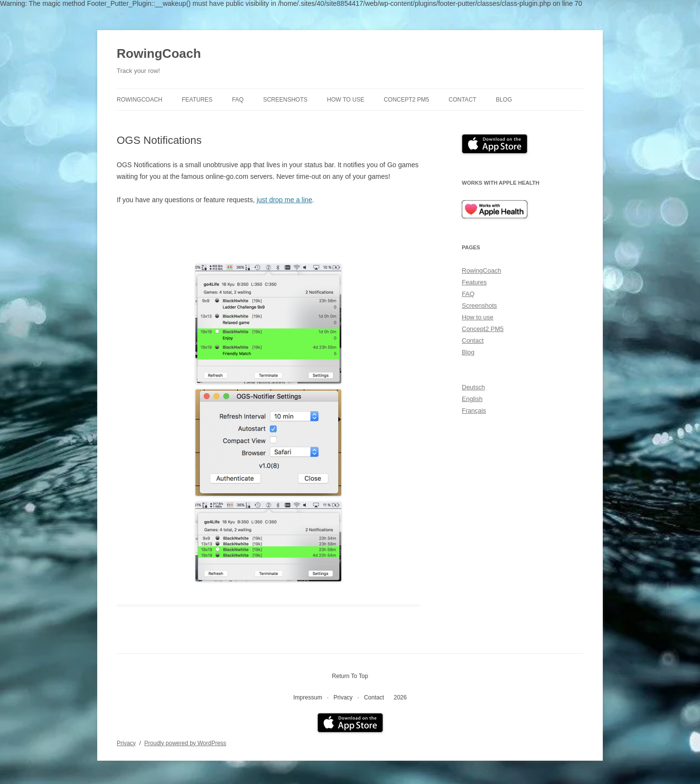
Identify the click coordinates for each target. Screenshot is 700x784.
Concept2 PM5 (406, 100)
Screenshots (285, 100)
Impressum (307, 697)
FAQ (238, 100)
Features (197, 100)
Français (474, 410)
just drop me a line (284, 200)
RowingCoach (159, 53)
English (472, 399)
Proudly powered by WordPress (185, 743)
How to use (346, 100)
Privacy (343, 697)
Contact (463, 100)
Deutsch (473, 387)
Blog (504, 100)
